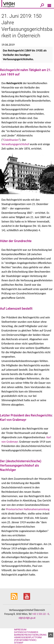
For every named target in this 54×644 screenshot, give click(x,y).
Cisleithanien (11, 140)
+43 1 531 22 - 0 (41, 614)
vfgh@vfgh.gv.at (27, 618)
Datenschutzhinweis (26, 632)
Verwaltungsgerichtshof (15, 144)
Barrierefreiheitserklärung (30, 635)
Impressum (20, 630)
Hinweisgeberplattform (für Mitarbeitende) (28, 639)
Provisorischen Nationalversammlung (28, 509)
